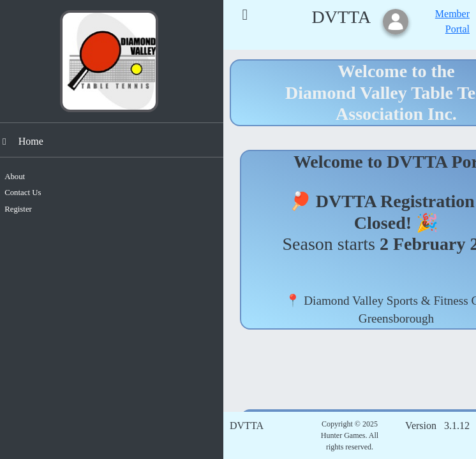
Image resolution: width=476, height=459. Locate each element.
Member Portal (452, 21)
